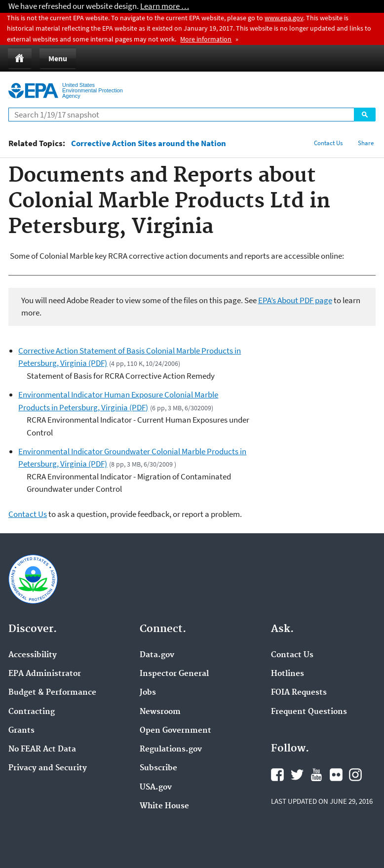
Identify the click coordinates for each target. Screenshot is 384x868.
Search (365, 115)
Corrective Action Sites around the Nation (149, 143)
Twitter (297, 775)
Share (366, 143)
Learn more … (165, 6)
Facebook (277, 775)
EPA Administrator (45, 674)
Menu (58, 58)
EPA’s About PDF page (295, 300)
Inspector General (174, 674)
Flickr (336, 775)
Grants (21, 731)
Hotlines (288, 674)
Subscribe (158, 768)
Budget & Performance (52, 693)
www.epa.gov (284, 18)
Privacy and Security (48, 768)
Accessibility (33, 655)
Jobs (148, 693)
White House (164, 806)
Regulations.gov (171, 750)
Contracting (32, 712)
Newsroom (160, 712)
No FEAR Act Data (42, 750)
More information (206, 39)
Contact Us (328, 143)
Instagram (355, 775)
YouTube (316, 775)
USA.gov (156, 788)
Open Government (175, 731)
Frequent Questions (309, 712)
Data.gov (157, 655)
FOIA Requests (299, 693)
